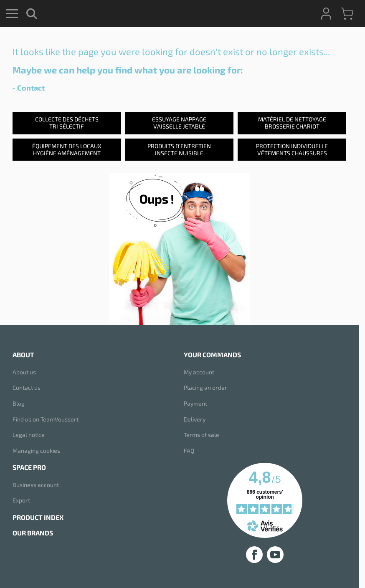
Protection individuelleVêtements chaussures (292, 149)
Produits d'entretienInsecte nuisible (179, 149)
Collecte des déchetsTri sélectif (67, 123)
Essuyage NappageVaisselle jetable (179, 123)
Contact (31, 88)
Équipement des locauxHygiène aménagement (67, 149)
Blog (19, 403)
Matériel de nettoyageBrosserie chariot (292, 123)
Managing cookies (36, 450)
